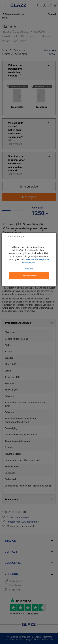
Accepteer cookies (29, 276)
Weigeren (29, 269)
